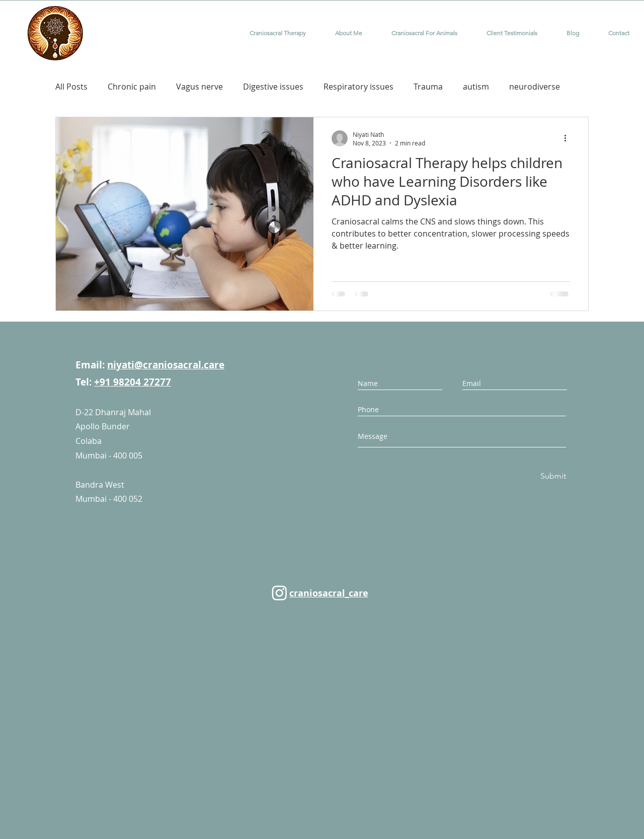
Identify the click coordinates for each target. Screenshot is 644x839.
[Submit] (552, 476)
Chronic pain (132, 87)
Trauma (428, 87)
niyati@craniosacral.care (166, 365)
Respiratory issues (358, 87)
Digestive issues (273, 87)
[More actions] (569, 138)
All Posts (71, 87)
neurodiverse (535, 87)
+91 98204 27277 (133, 382)
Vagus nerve (199, 87)
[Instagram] (279, 593)
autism (476, 87)
